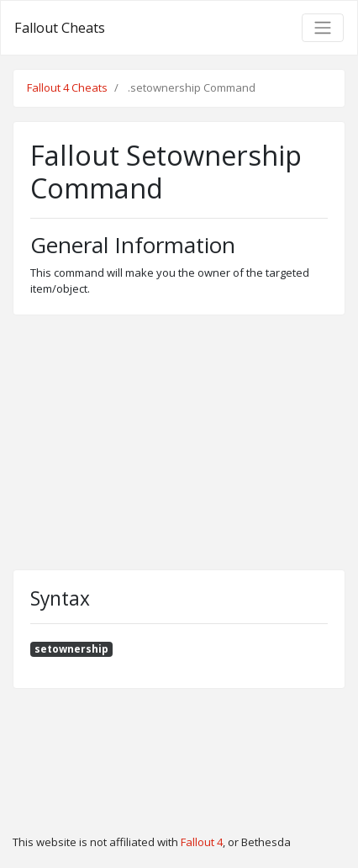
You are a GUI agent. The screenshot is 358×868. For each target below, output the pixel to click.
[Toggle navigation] (323, 28)
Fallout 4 (202, 842)
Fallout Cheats (60, 28)
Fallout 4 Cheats (67, 87)
